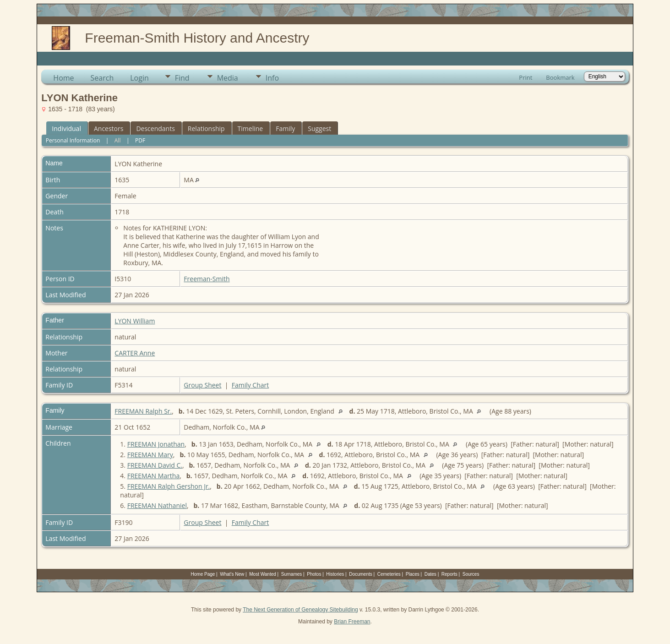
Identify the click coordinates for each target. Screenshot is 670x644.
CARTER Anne (135, 353)
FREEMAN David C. (155, 465)
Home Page (203, 574)
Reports (449, 574)
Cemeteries (389, 574)
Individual (66, 128)
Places (413, 574)
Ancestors (109, 128)
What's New (232, 574)
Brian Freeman (352, 622)
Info (272, 78)
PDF (140, 140)
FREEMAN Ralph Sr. (143, 411)
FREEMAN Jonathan (156, 444)
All (118, 140)
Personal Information (73, 140)
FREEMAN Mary (150, 455)
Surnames (292, 574)
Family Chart (251, 385)
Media (228, 78)
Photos (314, 574)
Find (182, 78)
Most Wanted (263, 574)
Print (526, 77)
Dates (430, 574)
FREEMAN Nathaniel (157, 505)
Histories (335, 574)
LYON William (135, 321)
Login (139, 78)
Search (102, 78)
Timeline (251, 128)
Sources (471, 574)
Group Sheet (202, 385)
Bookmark (560, 77)
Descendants (155, 128)
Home (63, 78)
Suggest (319, 128)
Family (285, 128)
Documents (361, 574)
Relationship (206, 128)
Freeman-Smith (207, 279)
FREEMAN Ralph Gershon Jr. (169, 486)
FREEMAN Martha (154, 476)
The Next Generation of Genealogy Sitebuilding (300, 610)
